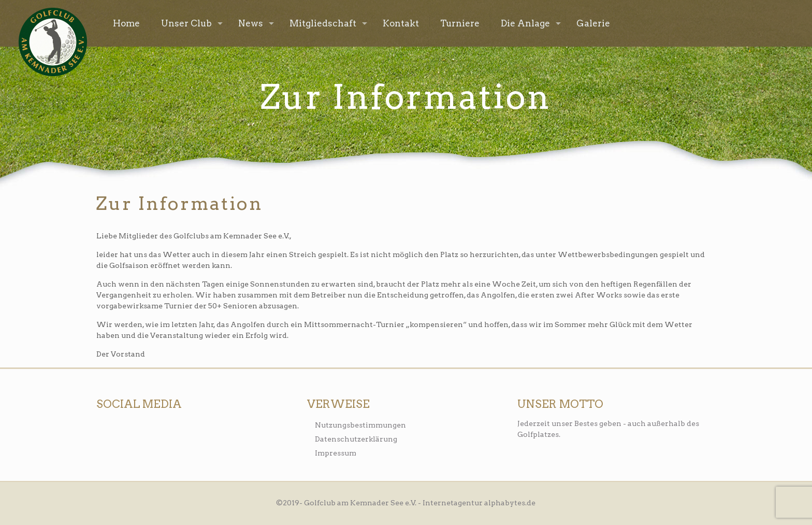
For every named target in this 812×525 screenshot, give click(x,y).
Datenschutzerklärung (356, 439)
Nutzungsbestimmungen (360, 425)
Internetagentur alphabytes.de (479, 503)
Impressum (336, 453)
